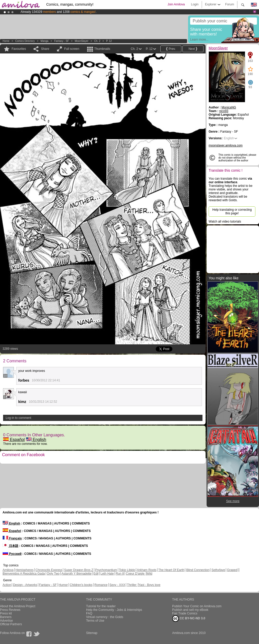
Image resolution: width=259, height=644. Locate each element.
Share (45, 49)
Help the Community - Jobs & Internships (114, 610)
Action (7, 585)
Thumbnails (102, 49)
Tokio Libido (127, 570)
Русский (12, 554)
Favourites (19, 49)
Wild (149, 574)
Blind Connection (198, 570)
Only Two (53, 574)
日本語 (10, 546)
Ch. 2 (97, 41)
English (36, 440)
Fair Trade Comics (185, 613)
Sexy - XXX (117, 585)
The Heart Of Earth (171, 570)
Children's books (81, 585)
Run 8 (120, 574)
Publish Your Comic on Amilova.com (197, 606)
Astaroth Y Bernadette (77, 574)
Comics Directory (25, 41)
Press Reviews (10, 610)
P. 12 (109, 41)
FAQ (89, 613)
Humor (63, 585)
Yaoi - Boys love (149, 585)
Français (12, 538)
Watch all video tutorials (225, 222)
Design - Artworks (25, 585)
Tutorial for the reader (101, 606)
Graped (232, 570)
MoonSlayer (82, 41)
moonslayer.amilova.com (226, 145)
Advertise (6, 621)
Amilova (8, 570)
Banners (6, 617)
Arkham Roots (147, 570)
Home (6, 41)
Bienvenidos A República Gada (24, 574)
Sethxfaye (218, 570)
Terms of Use (95, 621)
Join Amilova (176, 4)
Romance (101, 585)
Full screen (72, 49)
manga (45, 41)
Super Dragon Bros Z (78, 570)
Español (14, 440)
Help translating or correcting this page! (232, 211)
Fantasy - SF (62, 41)
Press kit (6, 613)
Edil (96, 574)
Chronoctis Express (49, 570)
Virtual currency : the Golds (105, 617)
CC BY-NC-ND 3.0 (189, 619)
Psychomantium (106, 570)
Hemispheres (25, 570)
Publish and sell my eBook (190, 610)
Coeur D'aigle (136, 574)
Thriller (132, 585)
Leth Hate (107, 574)
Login (195, 4)
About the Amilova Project (18, 606)
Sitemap (92, 633)
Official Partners (11, 624)
